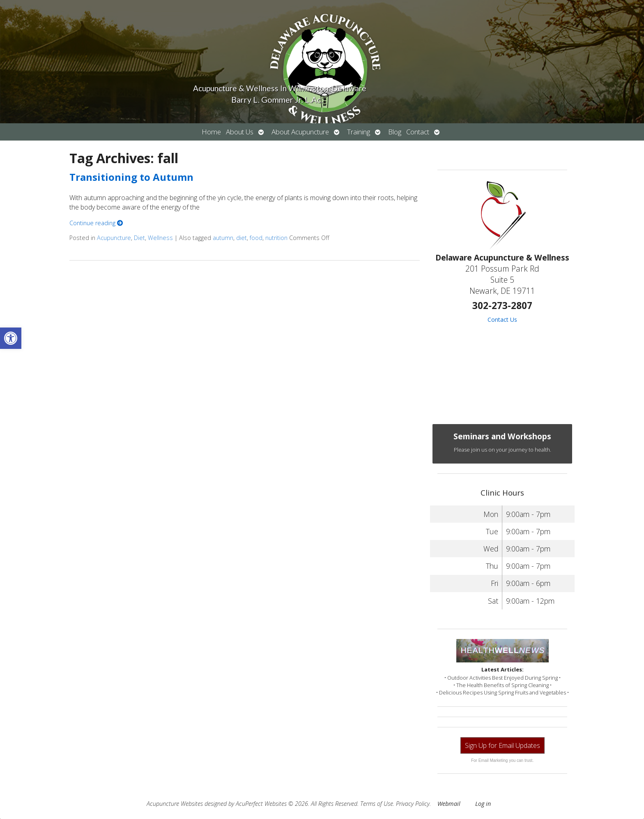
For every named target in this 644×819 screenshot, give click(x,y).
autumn (223, 238)
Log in (483, 804)
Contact (418, 132)
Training (359, 132)
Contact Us (502, 320)
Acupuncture (114, 238)
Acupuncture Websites (175, 804)
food (256, 238)
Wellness (160, 238)
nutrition (276, 238)
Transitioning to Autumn (131, 177)
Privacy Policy (413, 804)
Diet (139, 238)
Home (211, 132)
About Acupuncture (300, 132)
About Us (240, 132)
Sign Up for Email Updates (503, 745)
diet (241, 238)
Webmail (449, 804)
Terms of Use (377, 804)
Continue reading (96, 223)
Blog (395, 132)
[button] (11, 338)
